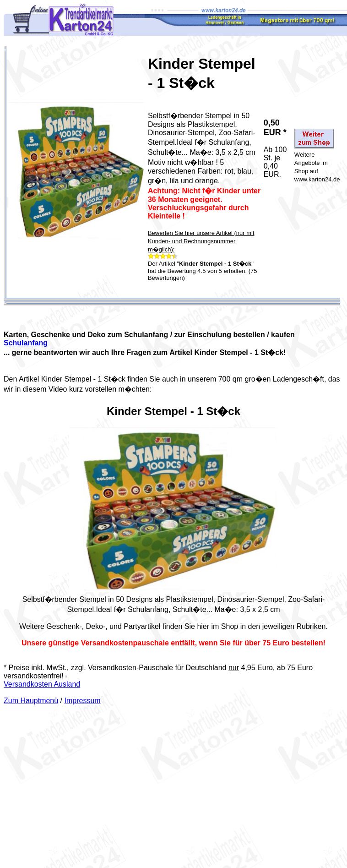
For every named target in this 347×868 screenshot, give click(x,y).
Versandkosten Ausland (42, 684)
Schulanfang (26, 343)
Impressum (83, 701)
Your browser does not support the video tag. (173, 510)
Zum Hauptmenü (31, 701)
